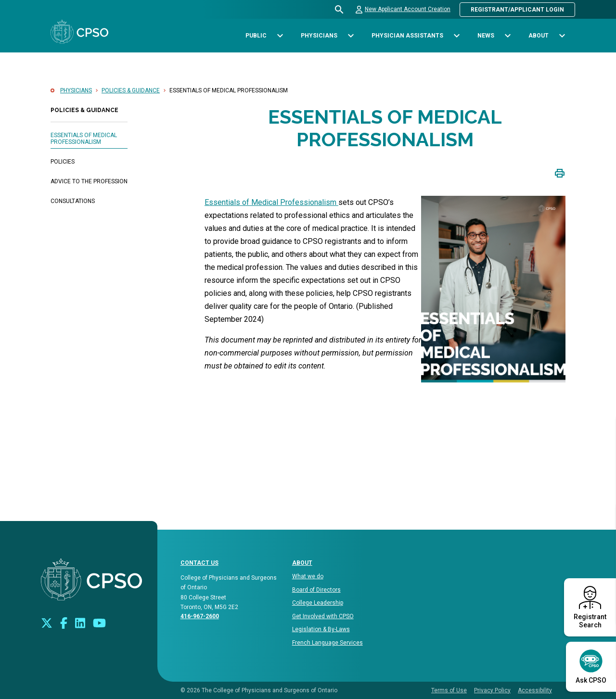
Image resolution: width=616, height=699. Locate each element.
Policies (63, 162)
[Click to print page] (560, 172)
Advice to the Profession (89, 181)
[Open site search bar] (340, 10)
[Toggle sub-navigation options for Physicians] (351, 36)
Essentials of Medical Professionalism (84, 139)
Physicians (76, 90)
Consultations (73, 201)
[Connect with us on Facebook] (64, 622)
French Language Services (327, 643)
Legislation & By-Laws (321, 629)
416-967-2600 (200, 616)
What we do (308, 576)
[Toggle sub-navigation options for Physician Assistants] (456, 36)
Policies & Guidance (131, 90)
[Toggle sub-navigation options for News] (507, 36)
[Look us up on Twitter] (47, 622)
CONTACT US (199, 563)
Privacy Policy (492, 690)
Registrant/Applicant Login (517, 10)
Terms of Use (449, 690)
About (302, 563)
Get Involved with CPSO (323, 616)
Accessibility (535, 690)
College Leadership (318, 603)
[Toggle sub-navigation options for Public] (280, 36)
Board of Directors (316, 590)
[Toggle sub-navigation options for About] (562, 36)
